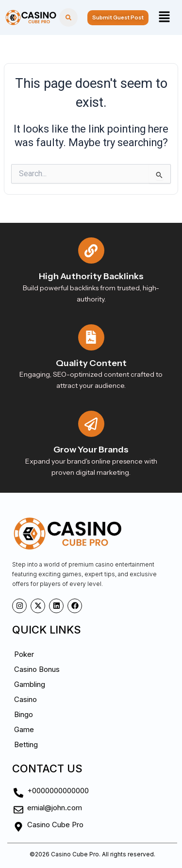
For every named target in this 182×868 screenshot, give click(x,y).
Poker (24, 654)
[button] (164, 17)
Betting (26, 744)
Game (24, 729)
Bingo (24, 714)
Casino (25, 699)
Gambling (30, 684)
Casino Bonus (37, 669)
